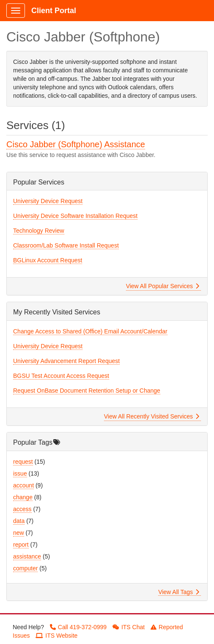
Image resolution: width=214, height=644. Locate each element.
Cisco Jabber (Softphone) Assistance (76, 144)
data (19, 521)
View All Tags (179, 592)
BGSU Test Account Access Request (61, 376)
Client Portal (54, 11)
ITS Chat (129, 627)
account (23, 485)
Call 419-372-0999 (78, 627)
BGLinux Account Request (48, 260)
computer (25, 568)
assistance (27, 556)
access (22, 509)
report (21, 545)
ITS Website (56, 636)
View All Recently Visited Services (152, 416)
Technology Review (39, 231)
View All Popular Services (163, 286)
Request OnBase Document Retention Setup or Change (87, 391)
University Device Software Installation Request (75, 216)
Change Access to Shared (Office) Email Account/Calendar (90, 331)
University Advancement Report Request (66, 361)
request (23, 462)
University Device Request (48, 201)
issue (20, 473)
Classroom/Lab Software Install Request (66, 245)
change (23, 497)
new (19, 533)
